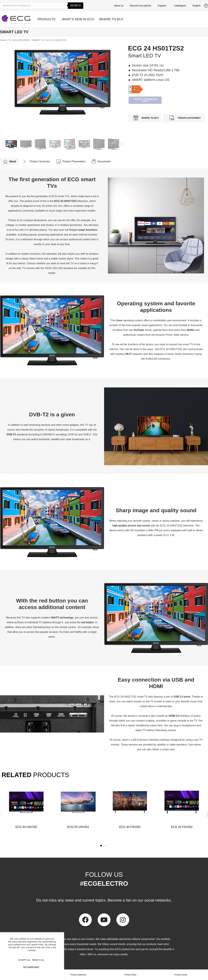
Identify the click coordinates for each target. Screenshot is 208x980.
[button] (3, 144)
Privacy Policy (130, 975)
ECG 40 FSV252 (130, 827)
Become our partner (141, 6)
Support (163, 6)
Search (75, 6)
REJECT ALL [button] (38, 960)
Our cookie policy (31, 967)
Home (3, 40)
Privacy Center (181, 975)
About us (119, 6)
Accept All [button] (24, 960)
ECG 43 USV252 (26, 827)
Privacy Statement (78, 975)
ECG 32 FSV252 (182, 827)
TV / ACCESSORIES (19, 40)
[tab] (10, 162)
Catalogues (180, 6)
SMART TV (38, 40)
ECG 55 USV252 (78, 827)
